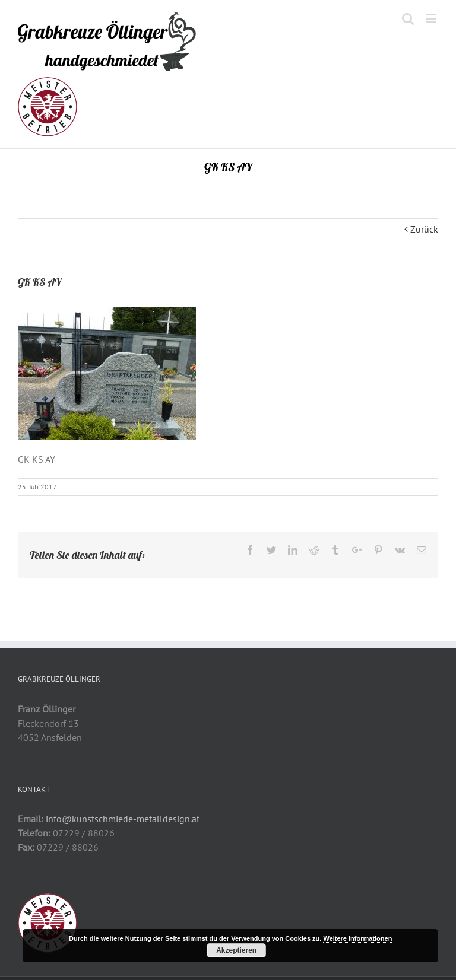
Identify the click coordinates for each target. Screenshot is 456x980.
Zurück (424, 229)
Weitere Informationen (357, 938)
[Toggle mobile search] (408, 18)
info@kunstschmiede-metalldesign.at (123, 819)
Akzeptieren (236, 950)
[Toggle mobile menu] (432, 18)
